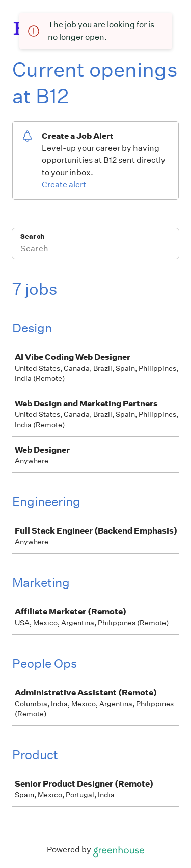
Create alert (64, 185)
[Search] (95, 250)
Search (32, 236)
